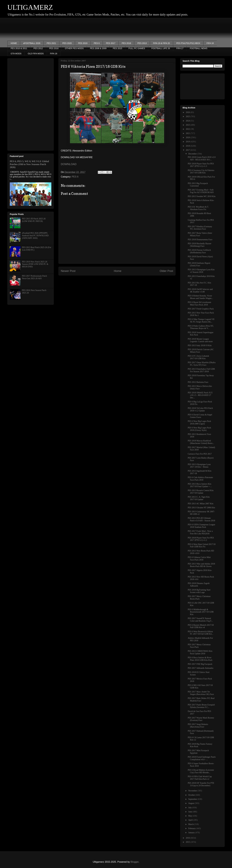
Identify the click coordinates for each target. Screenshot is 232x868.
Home (118, 271)
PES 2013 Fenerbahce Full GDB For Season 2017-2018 (201, 370)
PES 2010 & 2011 (19, 48)
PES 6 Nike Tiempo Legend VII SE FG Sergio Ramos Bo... (201, 321)
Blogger (134, 862)
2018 (188, 146)
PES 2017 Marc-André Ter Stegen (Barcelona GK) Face (201, 693)
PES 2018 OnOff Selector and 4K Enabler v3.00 (200, 291)
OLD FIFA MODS (36, 54)
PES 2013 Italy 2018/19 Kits (200, 345)
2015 (188, 842)
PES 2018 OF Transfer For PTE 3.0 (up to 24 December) (201, 784)
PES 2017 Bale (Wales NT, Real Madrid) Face (201, 700)
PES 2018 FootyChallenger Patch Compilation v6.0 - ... (202, 758)
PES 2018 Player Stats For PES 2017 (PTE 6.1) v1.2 (201, 539)
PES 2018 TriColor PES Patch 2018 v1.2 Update (200, 409)
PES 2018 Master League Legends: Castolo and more (200, 340)
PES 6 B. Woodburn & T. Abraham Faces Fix (198, 208)
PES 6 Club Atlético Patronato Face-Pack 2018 (200, 479)
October (192, 795)
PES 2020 (67, 43)
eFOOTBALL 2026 (32, 43)
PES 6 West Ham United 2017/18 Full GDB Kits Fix (202, 546)
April (191, 820)
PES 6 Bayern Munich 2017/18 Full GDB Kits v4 (201, 626)
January (192, 833)
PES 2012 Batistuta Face (198, 382)
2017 (188, 150)
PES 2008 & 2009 (98, 48)
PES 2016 (54, 48)
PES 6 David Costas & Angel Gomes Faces (200, 416)
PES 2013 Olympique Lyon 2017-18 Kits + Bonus (199, 466)
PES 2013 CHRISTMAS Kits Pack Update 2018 (200, 652)
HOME (14, 43)
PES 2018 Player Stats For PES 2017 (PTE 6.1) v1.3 (201, 165)
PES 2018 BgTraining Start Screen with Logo (199, 591)
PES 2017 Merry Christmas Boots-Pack (199, 598)
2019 (188, 142)
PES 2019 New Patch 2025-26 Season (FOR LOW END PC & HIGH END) (35, 264)
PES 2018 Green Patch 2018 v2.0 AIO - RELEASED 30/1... (202, 158)
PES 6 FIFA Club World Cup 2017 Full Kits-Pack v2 (200, 778)
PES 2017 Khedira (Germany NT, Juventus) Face (200, 228)
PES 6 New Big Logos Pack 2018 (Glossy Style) (199, 429)
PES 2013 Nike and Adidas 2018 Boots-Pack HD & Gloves (201, 565)
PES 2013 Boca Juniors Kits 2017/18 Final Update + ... (200, 485)
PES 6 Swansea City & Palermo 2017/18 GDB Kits (201, 172)
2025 (188, 116)
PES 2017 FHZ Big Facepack (200, 664)
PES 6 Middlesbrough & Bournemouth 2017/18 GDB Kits (201, 612)
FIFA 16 (54, 54)
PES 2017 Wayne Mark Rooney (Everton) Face (201, 719)
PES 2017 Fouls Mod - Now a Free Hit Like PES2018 (200, 532)
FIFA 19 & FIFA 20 (162, 43)
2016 (188, 838)
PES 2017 (111, 43)
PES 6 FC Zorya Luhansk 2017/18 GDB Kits (198, 357)
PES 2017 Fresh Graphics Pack (201, 309)
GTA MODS (16, 54)
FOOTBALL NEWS (199, 48)
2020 (188, 137)
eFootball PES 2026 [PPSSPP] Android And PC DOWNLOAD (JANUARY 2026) (35, 236)
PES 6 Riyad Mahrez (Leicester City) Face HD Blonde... (201, 771)
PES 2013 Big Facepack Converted (198, 185)
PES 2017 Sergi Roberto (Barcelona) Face (198, 726)
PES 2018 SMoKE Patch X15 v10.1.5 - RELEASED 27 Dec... (200, 395)
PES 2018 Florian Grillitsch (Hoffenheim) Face (199, 251)
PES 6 (97, 43)
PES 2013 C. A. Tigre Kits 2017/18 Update (199, 498)
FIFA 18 (210, 43)
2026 (188, 112)
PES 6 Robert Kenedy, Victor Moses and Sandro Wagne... (200, 297)
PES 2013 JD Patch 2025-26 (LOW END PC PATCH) (34, 220)
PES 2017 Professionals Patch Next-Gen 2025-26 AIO (34, 277)
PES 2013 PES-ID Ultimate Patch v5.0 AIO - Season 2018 (201, 519)
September (193, 799)
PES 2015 (118, 48)
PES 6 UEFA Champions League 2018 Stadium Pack (201, 526)
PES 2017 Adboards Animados (201, 668)
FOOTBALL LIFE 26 (161, 48)
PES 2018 (126, 43)
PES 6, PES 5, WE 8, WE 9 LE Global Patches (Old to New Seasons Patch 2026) (29, 164)
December (193, 154)
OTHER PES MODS (74, 48)
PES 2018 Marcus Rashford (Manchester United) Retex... (201, 442)
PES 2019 (83, 43)
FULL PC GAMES (137, 48)
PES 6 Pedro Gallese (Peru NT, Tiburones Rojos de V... (201, 327)
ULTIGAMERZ (30, 7)
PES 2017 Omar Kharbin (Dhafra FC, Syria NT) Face (202, 364)
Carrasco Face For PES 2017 (200, 454)
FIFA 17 (180, 48)
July (190, 808)
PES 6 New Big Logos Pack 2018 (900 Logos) (199, 422)
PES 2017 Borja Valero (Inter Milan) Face (200, 234)
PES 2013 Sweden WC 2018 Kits (202, 196)
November (193, 791)
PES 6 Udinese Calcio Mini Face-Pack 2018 (199, 559)
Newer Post (68, 271)
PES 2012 (38, 48)
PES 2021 (51, 43)
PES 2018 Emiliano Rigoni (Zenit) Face (199, 264)
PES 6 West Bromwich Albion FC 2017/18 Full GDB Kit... (201, 633)
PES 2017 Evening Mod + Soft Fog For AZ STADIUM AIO (201, 191)
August (191, 803)
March (191, 824)
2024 (188, 121)
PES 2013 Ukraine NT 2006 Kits (201, 508)
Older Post (166, 271)
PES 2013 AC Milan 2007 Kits (201, 504)
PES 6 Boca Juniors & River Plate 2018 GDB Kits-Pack (200, 659)
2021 (188, 133)
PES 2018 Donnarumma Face (200, 240)
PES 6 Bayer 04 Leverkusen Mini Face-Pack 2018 (199, 304)
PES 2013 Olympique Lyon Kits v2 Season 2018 (201, 271)
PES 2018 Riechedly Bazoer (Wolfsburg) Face (200, 245)
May (190, 816)
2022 (188, 129)
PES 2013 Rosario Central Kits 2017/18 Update (201, 492)
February (192, 828)
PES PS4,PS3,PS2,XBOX (188, 43)
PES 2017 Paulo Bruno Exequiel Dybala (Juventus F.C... (201, 706)
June (190, 812)
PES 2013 (142, 43)
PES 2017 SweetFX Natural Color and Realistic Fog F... (200, 620)
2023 (188, 125)
